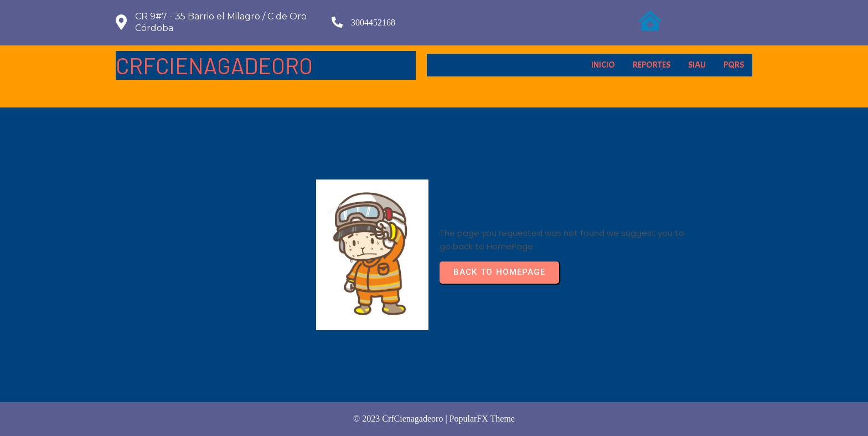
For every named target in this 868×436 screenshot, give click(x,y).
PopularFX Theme (482, 419)
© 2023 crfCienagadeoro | (401, 419)
